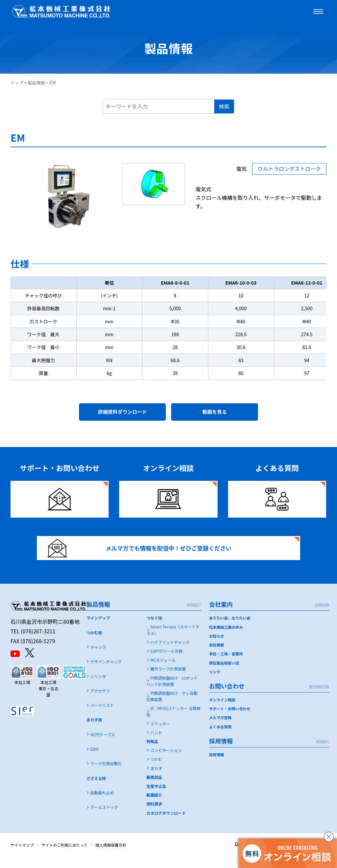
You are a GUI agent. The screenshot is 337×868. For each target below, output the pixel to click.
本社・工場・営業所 (227, 665)
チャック (98, 659)
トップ (17, 82)
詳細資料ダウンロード (122, 414)
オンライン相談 (223, 711)
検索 (224, 106)
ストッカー (160, 735)
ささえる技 (96, 790)
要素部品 (154, 789)
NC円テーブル (103, 746)
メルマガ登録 (221, 729)
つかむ (156, 771)
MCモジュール (163, 672)
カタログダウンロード (166, 825)
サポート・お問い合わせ (231, 720)
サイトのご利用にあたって (74, 856)
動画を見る (215, 414)
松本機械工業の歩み (227, 638)
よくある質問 (221, 738)
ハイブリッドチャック (170, 654)
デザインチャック (106, 673)
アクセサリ (100, 703)
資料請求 (154, 816)
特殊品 (152, 753)
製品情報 (38, 82)
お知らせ (217, 648)
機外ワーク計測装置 (168, 680)
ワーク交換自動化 (106, 775)
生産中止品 (156, 798)
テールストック (104, 819)
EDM (94, 761)
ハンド (156, 744)
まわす (156, 780)
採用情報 (217, 766)
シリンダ (98, 688)
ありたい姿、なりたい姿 (231, 630)
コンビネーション (166, 762)
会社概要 (217, 657)
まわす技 (94, 731)
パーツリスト (102, 717)
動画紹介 (154, 807)
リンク (215, 683)
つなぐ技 (154, 630)
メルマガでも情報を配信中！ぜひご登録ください (148, 556)
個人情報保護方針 (127, 856)
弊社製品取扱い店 (225, 674)
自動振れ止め (102, 804)
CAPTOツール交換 (167, 663)
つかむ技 (94, 644)
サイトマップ (24, 856)
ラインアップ (98, 630)
